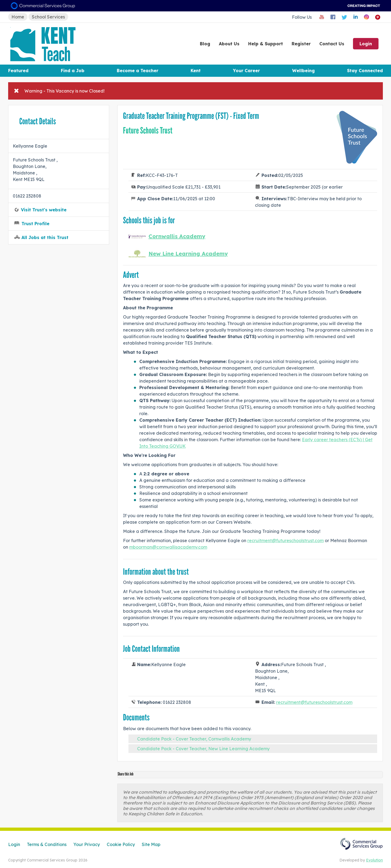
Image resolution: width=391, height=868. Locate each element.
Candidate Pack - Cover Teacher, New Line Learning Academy (203, 749)
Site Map (151, 844)
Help (266, 44)
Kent (196, 71)
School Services (48, 17)
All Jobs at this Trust (45, 237)
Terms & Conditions (47, 844)
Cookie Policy (121, 844)
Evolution (374, 860)
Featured (18, 71)
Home (18, 17)
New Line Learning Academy (188, 254)
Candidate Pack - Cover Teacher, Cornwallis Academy (194, 739)
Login (366, 44)
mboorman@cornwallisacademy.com (168, 547)
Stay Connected (365, 71)
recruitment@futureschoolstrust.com (286, 540)
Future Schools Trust (148, 131)
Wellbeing (303, 71)
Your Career (246, 71)
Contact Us (332, 44)
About (229, 44)
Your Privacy (87, 844)
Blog (205, 44)
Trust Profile (35, 224)
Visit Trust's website (44, 210)
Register (301, 44)
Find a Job (73, 71)
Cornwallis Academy (177, 236)
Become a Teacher (138, 71)
